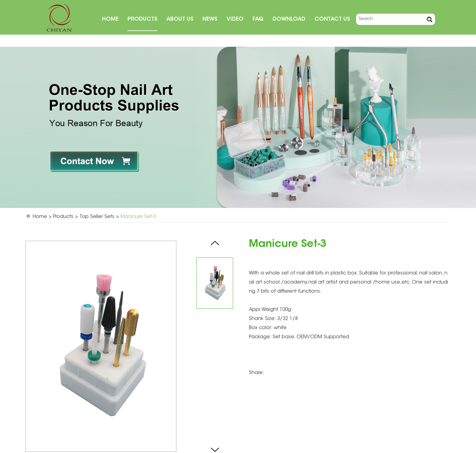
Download (289, 19)
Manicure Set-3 (138, 217)
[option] (238, 127)
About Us (180, 19)
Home (110, 19)
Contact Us (332, 19)
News (210, 19)
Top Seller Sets (97, 217)
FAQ (258, 19)
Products (142, 19)
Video (235, 19)
